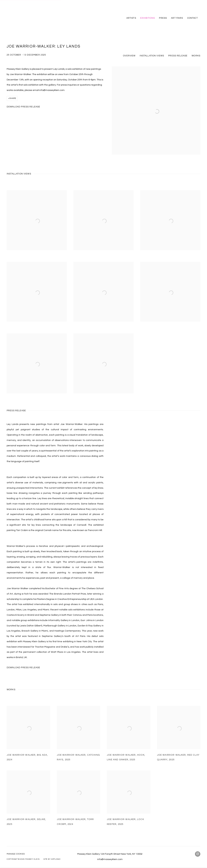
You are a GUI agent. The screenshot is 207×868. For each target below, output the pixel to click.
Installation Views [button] (152, 56)
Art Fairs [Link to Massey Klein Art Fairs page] (177, 18)
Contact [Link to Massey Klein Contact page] (193, 18)
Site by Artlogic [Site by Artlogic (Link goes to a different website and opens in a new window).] (52, 859)
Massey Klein (20, 18)
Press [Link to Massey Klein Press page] (163, 18)
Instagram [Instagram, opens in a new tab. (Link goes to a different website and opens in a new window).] (198, 854)
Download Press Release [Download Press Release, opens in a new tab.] (23, 107)
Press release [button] (178, 56)
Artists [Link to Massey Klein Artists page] (131, 18)
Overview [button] (129, 56)
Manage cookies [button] (16, 854)
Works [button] (196, 56)
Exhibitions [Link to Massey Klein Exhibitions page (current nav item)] (148, 18)
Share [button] (13, 98)
